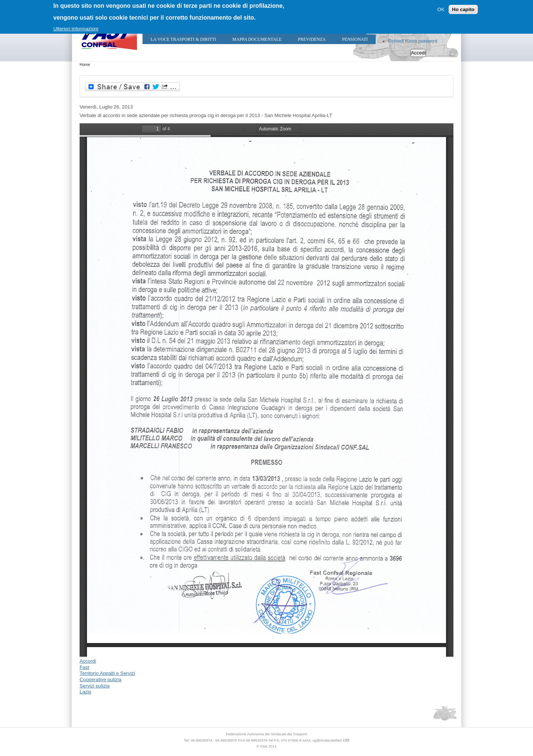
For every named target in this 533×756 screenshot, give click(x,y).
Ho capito (463, 9)
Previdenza (312, 39)
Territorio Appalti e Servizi (107, 673)
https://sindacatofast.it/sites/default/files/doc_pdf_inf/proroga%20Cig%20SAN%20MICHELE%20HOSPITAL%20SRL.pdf (266, 390)
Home (85, 64)
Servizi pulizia (95, 686)
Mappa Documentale (257, 39)
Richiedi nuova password (413, 41)
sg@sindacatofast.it (328, 740)
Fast (84, 667)
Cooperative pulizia (100, 680)
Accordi (88, 661)
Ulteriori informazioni (76, 29)
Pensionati (355, 39)
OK (441, 9)
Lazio (86, 692)
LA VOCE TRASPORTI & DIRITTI (183, 39)
